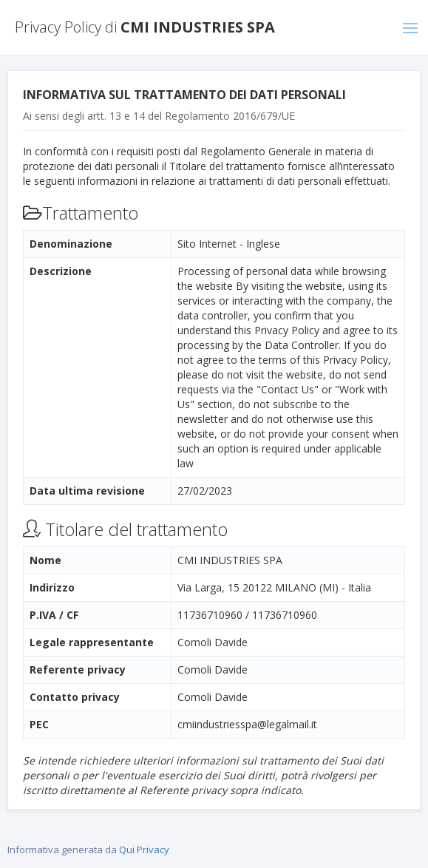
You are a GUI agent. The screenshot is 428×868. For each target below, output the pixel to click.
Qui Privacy (144, 850)
